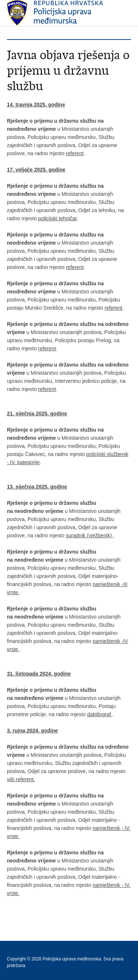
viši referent (20, 779)
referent (75, 153)
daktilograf (99, 714)
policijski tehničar (58, 218)
